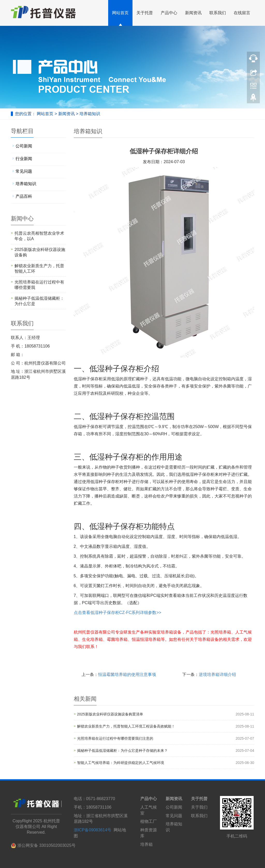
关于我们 (199, 807)
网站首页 (120, 13)
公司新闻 (24, 146)
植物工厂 (149, 821)
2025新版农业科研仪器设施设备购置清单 (110, 714)
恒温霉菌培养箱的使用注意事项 (127, 674)
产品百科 (24, 196)
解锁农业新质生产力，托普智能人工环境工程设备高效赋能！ (126, 726)
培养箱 (146, 844)
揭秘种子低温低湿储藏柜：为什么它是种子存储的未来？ (122, 751)
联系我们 (218, 13)
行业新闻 (24, 159)
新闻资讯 (193, 13)
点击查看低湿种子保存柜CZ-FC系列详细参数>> (118, 613)
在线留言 (242, 13)
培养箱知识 (89, 114)
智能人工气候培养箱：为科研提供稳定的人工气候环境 (121, 763)
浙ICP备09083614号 (93, 830)
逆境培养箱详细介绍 (217, 674)
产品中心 (169, 13)
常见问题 (24, 171)
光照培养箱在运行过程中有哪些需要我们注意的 (115, 738)
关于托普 (145, 13)
